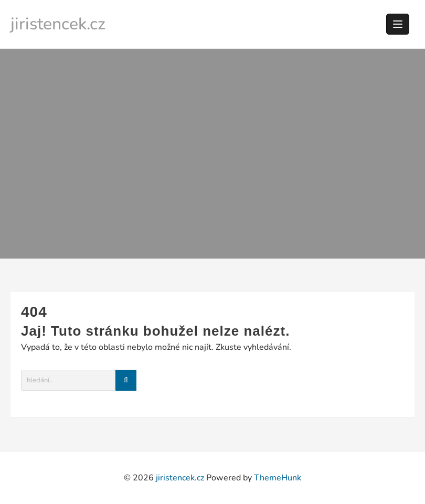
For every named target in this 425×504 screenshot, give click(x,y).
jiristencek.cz (58, 24)
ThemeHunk (278, 478)
